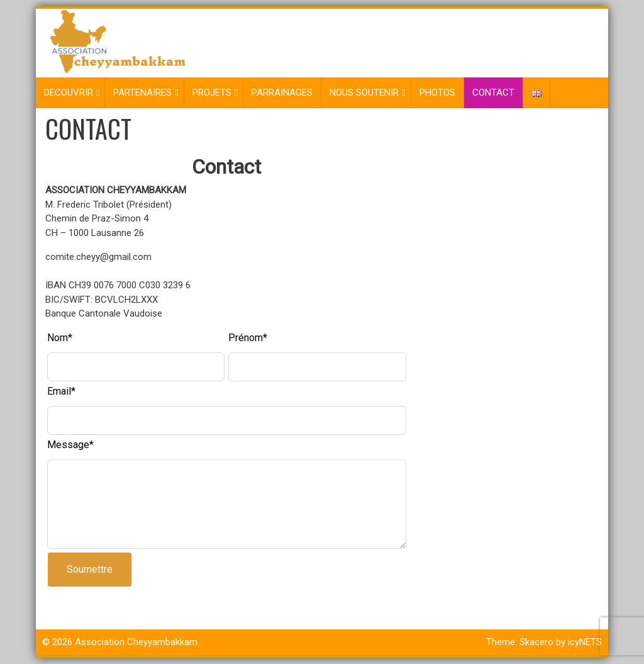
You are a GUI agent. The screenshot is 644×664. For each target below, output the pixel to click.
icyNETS (585, 642)
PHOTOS (437, 93)
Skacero (536, 642)
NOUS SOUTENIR (364, 93)
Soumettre (90, 569)
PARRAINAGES (282, 93)
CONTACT (493, 93)
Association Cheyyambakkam (136, 642)
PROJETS (212, 93)
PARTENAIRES (142, 93)
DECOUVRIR (69, 93)
